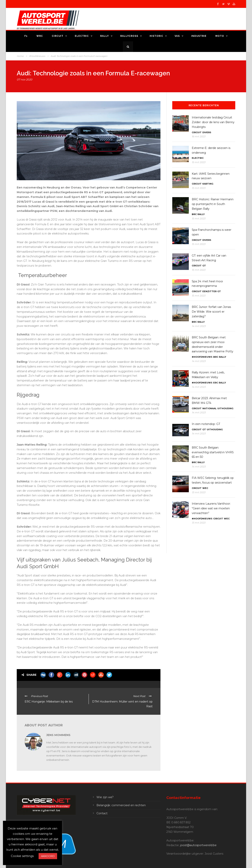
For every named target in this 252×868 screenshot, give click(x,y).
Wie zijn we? (105, 797)
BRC (194, 214)
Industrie (199, 36)
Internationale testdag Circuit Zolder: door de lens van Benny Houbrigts (213, 122)
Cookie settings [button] (22, 856)
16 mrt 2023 (199, 136)
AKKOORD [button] (48, 856)
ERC (216, 383)
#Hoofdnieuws (37, 56)
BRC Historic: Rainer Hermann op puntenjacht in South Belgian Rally (213, 204)
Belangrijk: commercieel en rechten (121, 805)
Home (20, 56)
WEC (205, 488)
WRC (40, 36)
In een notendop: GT (206, 424)
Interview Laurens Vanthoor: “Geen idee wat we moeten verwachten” (211, 508)
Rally (105, 36)
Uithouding (225, 408)
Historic (156, 36)
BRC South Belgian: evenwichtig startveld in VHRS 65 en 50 (213, 452)
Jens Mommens (58, 735)
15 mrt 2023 (199, 162)
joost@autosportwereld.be (198, 845)
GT (204, 266)
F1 (26, 36)
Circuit (58, 36)
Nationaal (209, 408)
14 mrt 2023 (199, 326)
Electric (82, 36)
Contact (102, 813)
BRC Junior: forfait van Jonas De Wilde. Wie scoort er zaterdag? (211, 312)
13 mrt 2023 (199, 492)
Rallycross (129, 36)
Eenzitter (209, 291)
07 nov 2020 (25, 79)
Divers (207, 132)
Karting (208, 184)
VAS (177, 36)
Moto (220, 36)
